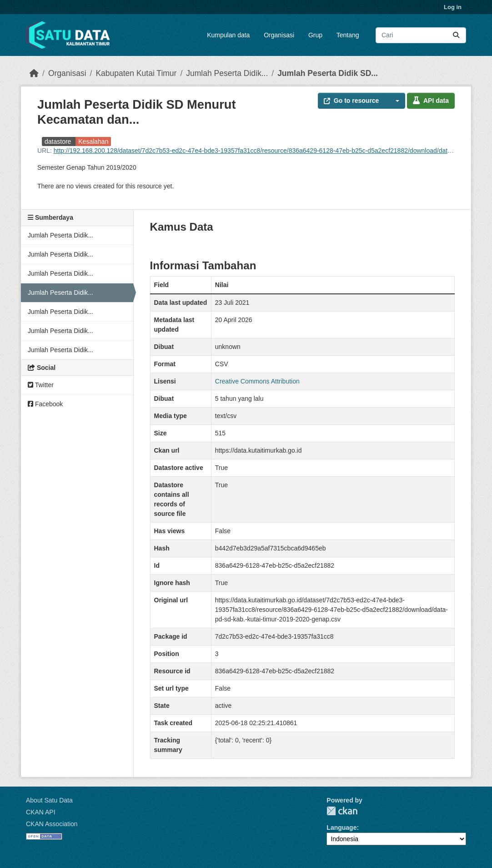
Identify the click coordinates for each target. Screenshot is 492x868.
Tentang (348, 35)
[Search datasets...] (421, 35)
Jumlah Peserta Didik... (227, 73)
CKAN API (41, 812)
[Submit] (456, 35)
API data (431, 101)
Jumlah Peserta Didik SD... (328, 73)
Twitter (41, 385)
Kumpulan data (228, 35)
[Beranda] (34, 73)
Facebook (45, 404)
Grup (315, 35)
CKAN (342, 811)
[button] (395, 101)
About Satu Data (49, 800)
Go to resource (351, 101)
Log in (453, 7)
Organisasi (279, 35)
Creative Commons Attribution (257, 381)
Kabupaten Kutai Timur (136, 73)
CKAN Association (52, 824)
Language (341, 828)
